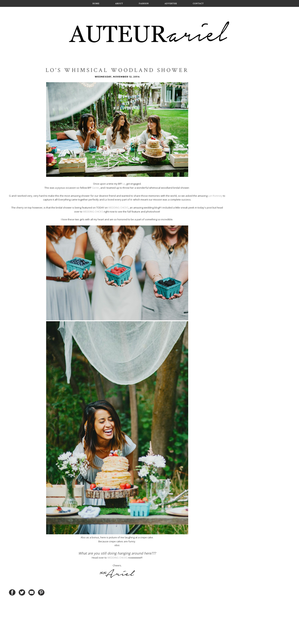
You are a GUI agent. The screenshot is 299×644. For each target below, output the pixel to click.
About (119, 4)
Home (96, 4)
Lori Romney (215, 196)
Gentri (96, 188)
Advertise (171, 4)
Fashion (144, 4)
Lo (124, 184)
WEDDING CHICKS (118, 208)
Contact (198, 4)
